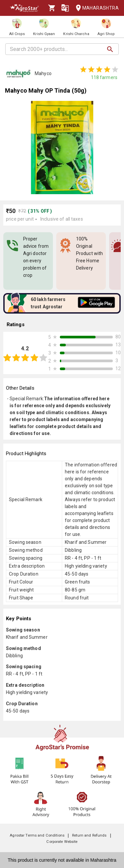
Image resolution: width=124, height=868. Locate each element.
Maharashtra (95, 8)
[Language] (65, 8)
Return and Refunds (89, 835)
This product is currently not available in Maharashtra (62, 860)
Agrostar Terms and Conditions (37, 835)
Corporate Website (62, 842)
